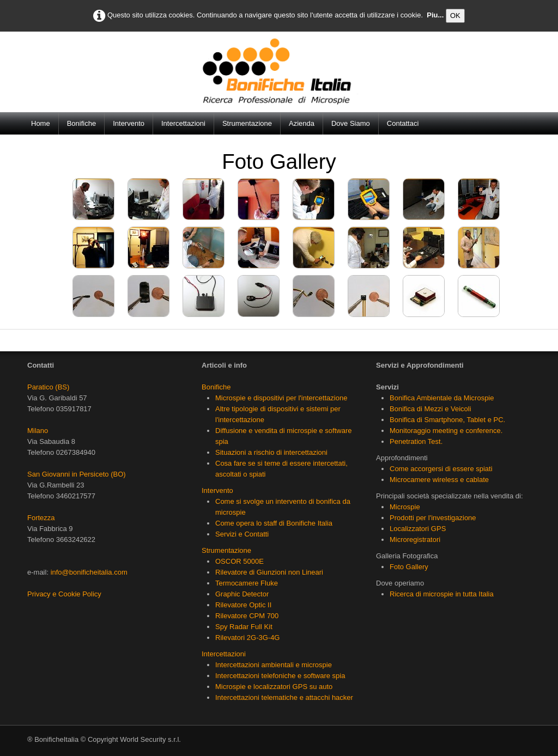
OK (455, 16)
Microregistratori (415, 539)
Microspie (405, 507)
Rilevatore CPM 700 (247, 616)
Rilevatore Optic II (243, 605)
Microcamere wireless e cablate (439, 480)
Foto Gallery (409, 567)
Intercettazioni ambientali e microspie (274, 665)
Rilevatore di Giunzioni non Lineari (269, 572)
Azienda (302, 123)
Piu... (435, 15)
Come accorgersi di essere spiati (441, 469)
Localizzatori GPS (418, 529)
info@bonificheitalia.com (89, 572)
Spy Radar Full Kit (244, 627)
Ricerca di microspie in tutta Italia (442, 594)
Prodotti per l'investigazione (433, 518)
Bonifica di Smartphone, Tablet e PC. (447, 420)
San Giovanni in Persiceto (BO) (77, 474)
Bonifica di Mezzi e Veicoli (430, 409)
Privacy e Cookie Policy (64, 594)
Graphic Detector (242, 594)
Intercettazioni (183, 123)
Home (41, 123)
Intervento (129, 123)
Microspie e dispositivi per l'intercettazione (281, 398)
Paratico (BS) (48, 387)
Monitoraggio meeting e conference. (446, 431)
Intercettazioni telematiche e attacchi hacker (284, 697)
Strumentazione (247, 123)
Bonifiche (81, 123)
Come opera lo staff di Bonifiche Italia (274, 523)
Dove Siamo (351, 123)
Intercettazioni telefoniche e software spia (280, 676)
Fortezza (41, 518)
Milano (38, 431)
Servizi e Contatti (242, 534)
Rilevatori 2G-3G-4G (247, 638)
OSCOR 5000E (239, 561)
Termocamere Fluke (247, 583)
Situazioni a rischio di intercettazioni (271, 452)
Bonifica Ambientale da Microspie (442, 398)
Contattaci (403, 123)
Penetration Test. (416, 441)
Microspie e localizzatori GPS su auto (274, 687)
